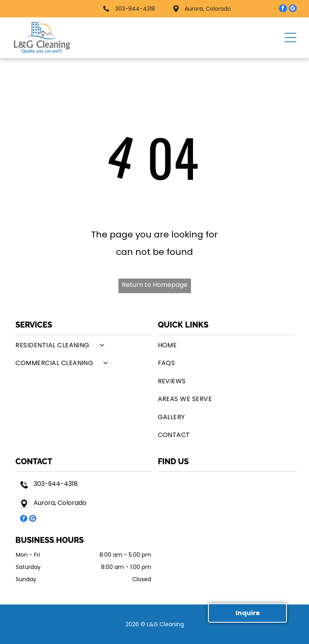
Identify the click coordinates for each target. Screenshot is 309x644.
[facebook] (283, 9)
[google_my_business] (293, 9)
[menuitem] (83, 345)
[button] (290, 38)
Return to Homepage (155, 285)
